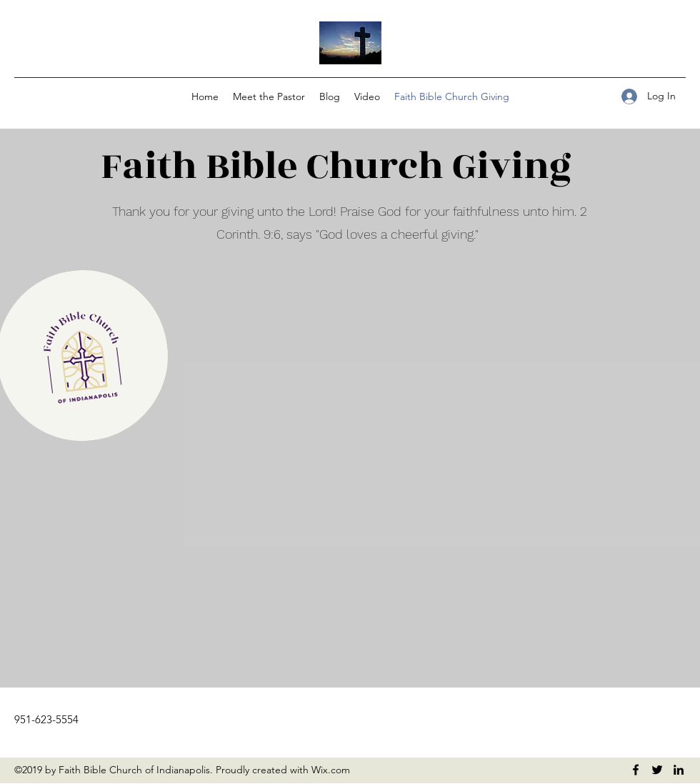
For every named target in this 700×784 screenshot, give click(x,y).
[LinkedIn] (679, 770)
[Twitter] (657, 770)
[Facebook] (636, 770)
